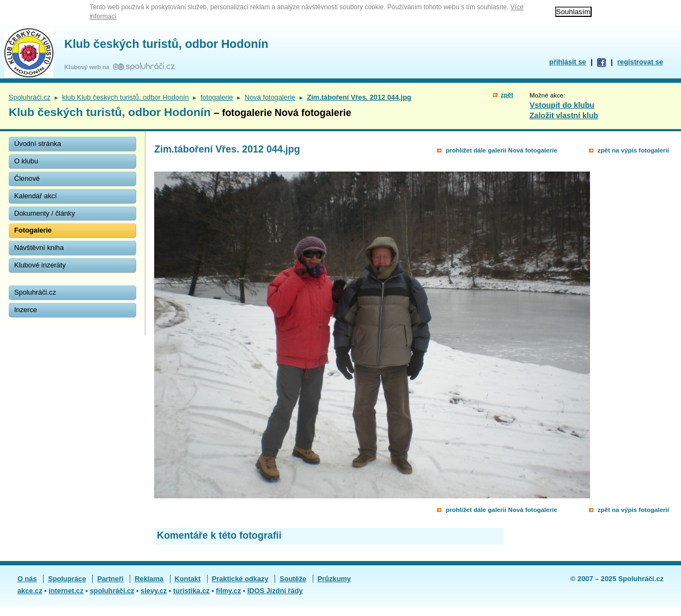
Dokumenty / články (45, 213)
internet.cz (66, 591)
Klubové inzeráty (40, 265)
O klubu (26, 161)
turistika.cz (191, 591)
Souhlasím (573, 12)
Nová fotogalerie (270, 97)
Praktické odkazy (240, 579)
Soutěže (293, 579)
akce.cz (30, 591)
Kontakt (188, 579)
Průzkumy (334, 579)
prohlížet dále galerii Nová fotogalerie (501, 150)
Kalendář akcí (35, 196)
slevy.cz (154, 591)
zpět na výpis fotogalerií (633, 150)
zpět (507, 95)
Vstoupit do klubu (562, 105)
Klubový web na (89, 67)
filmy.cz (228, 591)
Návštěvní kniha (39, 248)
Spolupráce (67, 579)
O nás (27, 579)
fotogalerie (217, 97)
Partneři (110, 579)
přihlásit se (568, 62)
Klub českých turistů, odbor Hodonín (166, 44)
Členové (27, 178)
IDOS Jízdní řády (275, 591)
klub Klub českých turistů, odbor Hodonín (126, 97)
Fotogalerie (33, 230)
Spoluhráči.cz (30, 97)
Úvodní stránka (38, 144)
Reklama (149, 579)
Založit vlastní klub (564, 115)
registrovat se (640, 62)
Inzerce (26, 310)
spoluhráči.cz (112, 591)
